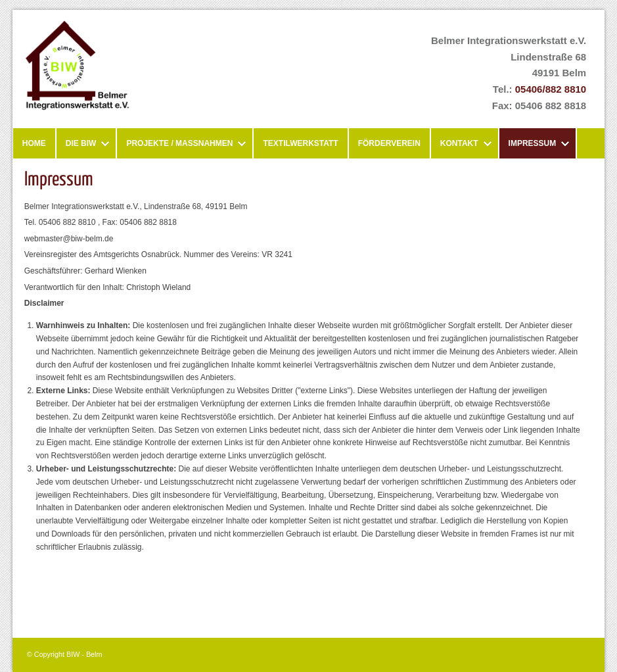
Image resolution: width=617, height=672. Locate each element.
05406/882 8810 (551, 89)
